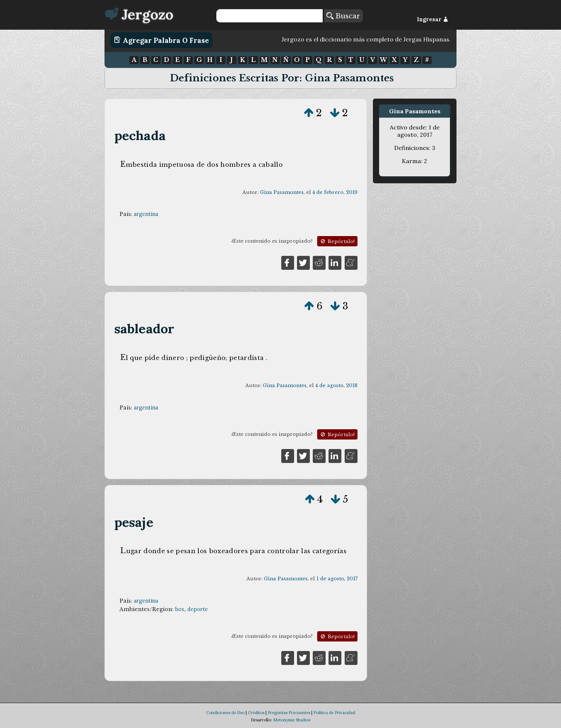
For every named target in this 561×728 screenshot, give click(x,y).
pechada (140, 135)
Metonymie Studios (292, 720)
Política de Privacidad (334, 713)
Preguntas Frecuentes (289, 713)
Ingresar (432, 19)
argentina (146, 214)
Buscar (343, 16)
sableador (144, 329)
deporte (198, 609)
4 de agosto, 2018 (336, 385)
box (180, 609)
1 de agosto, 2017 (337, 579)
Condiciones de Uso (225, 713)
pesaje (134, 522)
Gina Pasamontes (282, 192)
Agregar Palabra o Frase (162, 40)
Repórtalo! (337, 241)
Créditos (256, 713)
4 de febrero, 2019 (335, 192)
